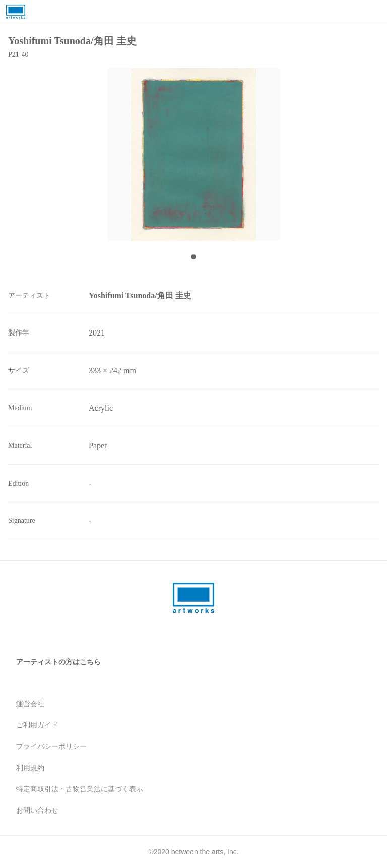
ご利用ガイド (37, 725)
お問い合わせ (37, 810)
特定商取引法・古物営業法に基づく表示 (80, 789)
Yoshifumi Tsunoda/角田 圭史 (140, 295)
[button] (194, 154)
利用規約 (30, 768)
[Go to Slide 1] (193, 257)
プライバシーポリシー (51, 746)
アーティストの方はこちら (58, 662)
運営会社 (30, 704)
